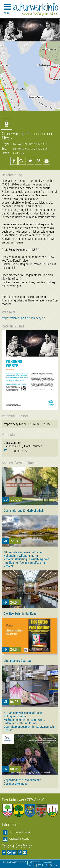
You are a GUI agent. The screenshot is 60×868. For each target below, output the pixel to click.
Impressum (47, 862)
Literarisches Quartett (17, 661)
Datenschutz (34, 862)
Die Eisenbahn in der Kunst (21, 613)
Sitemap (53, 865)
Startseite (31, 865)
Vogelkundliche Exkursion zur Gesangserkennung (22, 782)
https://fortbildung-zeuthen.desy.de (23, 318)
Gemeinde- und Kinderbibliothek (24, 511)
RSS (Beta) (42, 865)
